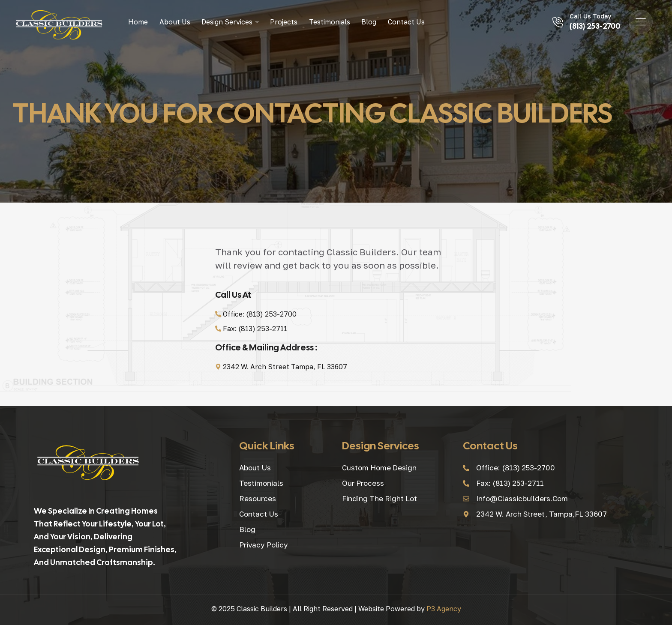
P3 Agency (444, 609)
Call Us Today (590, 16)
